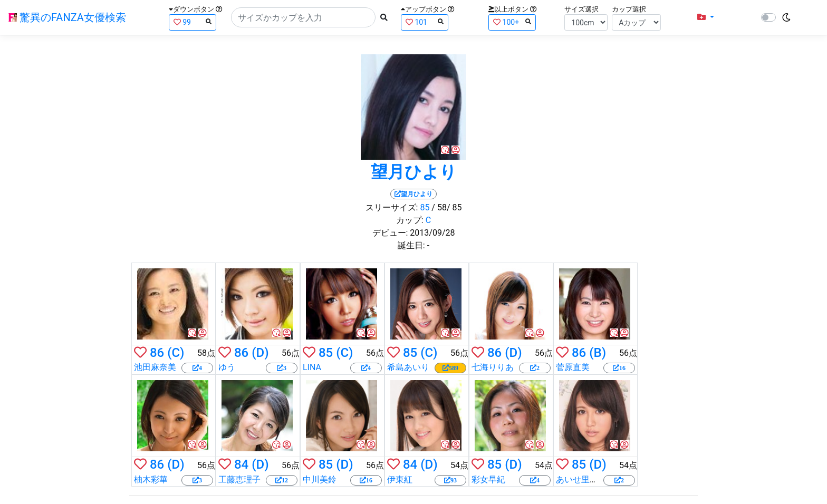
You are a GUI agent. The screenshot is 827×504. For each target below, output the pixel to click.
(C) (176, 353)
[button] (706, 17)
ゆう (227, 367)
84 (241, 464)
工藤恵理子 (239, 479)
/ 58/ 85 (446, 207)
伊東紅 (400, 479)
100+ (512, 22)
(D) (260, 353)
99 (193, 22)
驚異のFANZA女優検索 (67, 17)
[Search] (303, 17)
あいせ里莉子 (581, 479)
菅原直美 (573, 367)
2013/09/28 (432, 233)
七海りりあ (493, 367)
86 (157, 353)
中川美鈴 (320, 479)
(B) (598, 353)
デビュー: (390, 233)
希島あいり (408, 367)
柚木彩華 (151, 479)
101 (425, 22)
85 (425, 207)
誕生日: (411, 245)
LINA (312, 367)
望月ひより (414, 172)
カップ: (410, 220)
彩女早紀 (488, 479)
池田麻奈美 (155, 367)
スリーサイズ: (392, 207)
